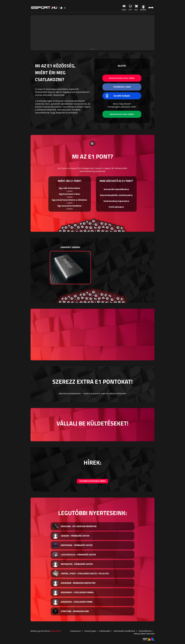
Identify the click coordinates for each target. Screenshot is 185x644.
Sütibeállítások (145, 631)
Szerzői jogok (90, 631)
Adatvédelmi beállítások (124, 631)
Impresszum (76, 631)
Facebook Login (122, 87)
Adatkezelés (105, 631)
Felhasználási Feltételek (144, 634)
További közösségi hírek (92, 481)
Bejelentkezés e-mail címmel (122, 78)
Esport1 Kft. (56, 631)
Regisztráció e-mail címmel (122, 114)
